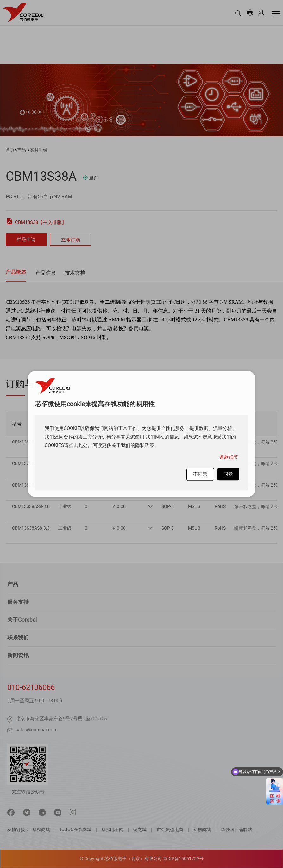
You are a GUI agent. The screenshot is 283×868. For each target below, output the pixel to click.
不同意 (200, 474)
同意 (228, 474)
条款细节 (229, 457)
